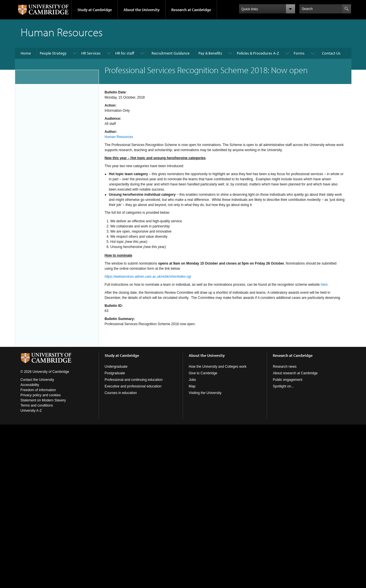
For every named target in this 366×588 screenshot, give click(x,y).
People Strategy (53, 53)
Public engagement (288, 380)
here (324, 285)
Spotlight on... (283, 386)
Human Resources (119, 137)
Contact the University (37, 380)
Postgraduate (115, 373)
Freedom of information (38, 390)
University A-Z (31, 411)
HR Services (91, 53)
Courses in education (121, 393)
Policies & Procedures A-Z (258, 53)
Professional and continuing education (134, 380)
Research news (285, 367)
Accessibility (30, 385)
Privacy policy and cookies (41, 395)
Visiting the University (205, 393)
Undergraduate (116, 367)
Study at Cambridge (95, 10)
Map (192, 386)
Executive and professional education (133, 386)
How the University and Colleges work (218, 367)
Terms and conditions (37, 405)
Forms (299, 53)
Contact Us (331, 53)
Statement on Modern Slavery (43, 400)
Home (26, 53)
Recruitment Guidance (171, 53)
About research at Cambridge (295, 373)
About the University (142, 10)
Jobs (192, 380)
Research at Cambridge (191, 10)
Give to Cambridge (203, 373)
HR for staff (125, 53)
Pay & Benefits (210, 53)
